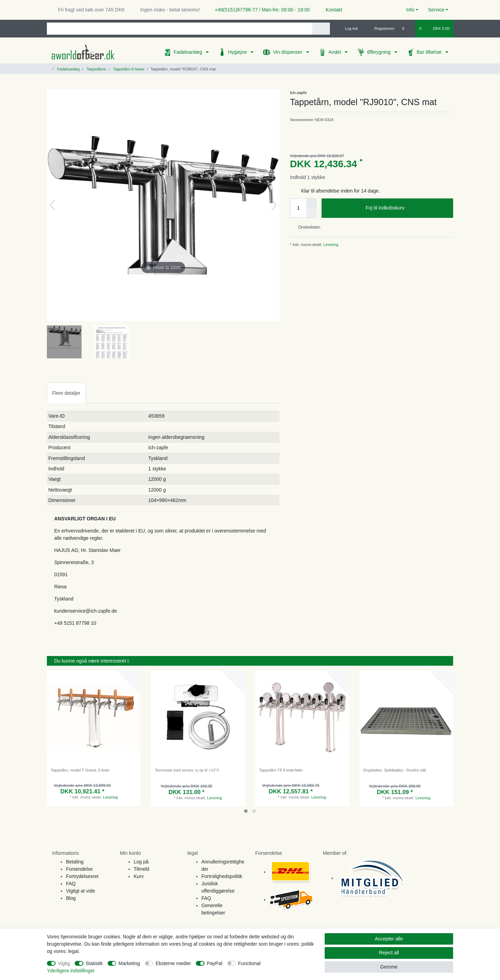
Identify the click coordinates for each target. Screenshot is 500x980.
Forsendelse (79, 869)
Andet (335, 52)
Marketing (129, 963)
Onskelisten (306, 227)
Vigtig (64, 963)
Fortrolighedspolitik (222, 876)
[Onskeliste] (407, 28)
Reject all (389, 953)
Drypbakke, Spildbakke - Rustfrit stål (394, 770)
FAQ (71, 884)
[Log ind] (348, 28)
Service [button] (436, 10)
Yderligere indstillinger (71, 971)
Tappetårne (96, 69)
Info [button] (410, 10)
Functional (249, 963)
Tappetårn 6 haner (128, 69)
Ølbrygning (380, 52)
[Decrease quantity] (311, 213)
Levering (330, 245)
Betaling (75, 862)
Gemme (389, 967)
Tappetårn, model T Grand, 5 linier (80, 770)
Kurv (139, 876)
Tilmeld (141, 869)
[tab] (66, 393)
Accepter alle (389, 939)
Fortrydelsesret (82, 876)
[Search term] (180, 29)
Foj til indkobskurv (407, 208)
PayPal (215, 963)
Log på (141, 862)
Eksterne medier (173, 963)
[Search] (321, 29)
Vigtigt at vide (81, 891)
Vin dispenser (288, 52)
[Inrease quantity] (311, 203)
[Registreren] (380, 28)
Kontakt (331, 10)
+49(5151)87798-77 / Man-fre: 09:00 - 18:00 (260, 10)
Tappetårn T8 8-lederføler (281, 770)
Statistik (94, 963)
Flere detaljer (66, 393)
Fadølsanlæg (189, 52)
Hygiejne (238, 52)
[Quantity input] (298, 208)
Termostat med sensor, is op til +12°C (187, 770)
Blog (71, 898)
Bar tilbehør (430, 52)
